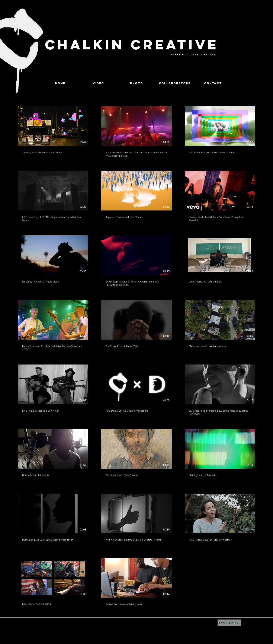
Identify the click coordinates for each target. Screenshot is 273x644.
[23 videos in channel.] (136, 358)
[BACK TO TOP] (229, 623)
